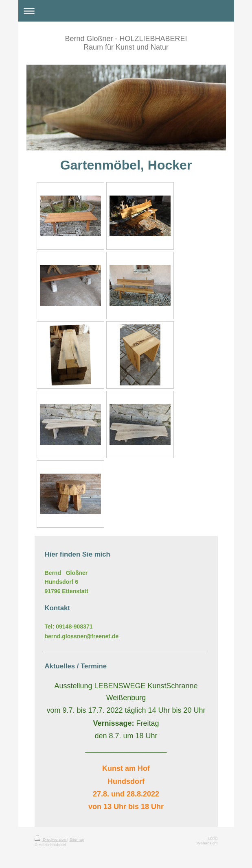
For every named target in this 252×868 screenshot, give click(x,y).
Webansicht (207, 843)
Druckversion (51, 839)
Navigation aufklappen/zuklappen (126, 11)
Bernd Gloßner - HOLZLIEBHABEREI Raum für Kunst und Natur (126, 43)
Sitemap (77, 839)
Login (213, 838)
